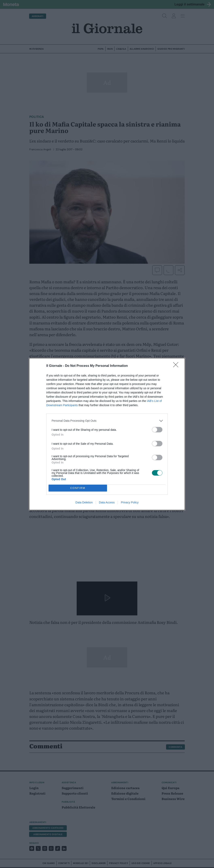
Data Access (107, 502)
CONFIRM (78, 488)
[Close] (177, 366)
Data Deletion (84, 502)
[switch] (157, 430)
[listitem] (107, 421)
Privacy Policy (130, 502)
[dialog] (107, 434)
